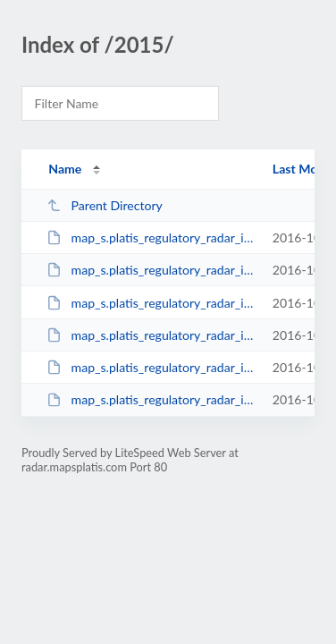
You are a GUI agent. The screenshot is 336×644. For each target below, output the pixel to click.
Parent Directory (105, 205)
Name (65, 169)
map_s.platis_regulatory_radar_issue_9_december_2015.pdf (151, 399)
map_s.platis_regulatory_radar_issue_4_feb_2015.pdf (151, 237)
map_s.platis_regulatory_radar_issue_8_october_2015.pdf (151, 367)
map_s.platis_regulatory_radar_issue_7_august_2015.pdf (151, 335)
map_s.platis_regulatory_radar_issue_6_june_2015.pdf (151, 303)
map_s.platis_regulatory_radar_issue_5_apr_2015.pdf (151, 270)
